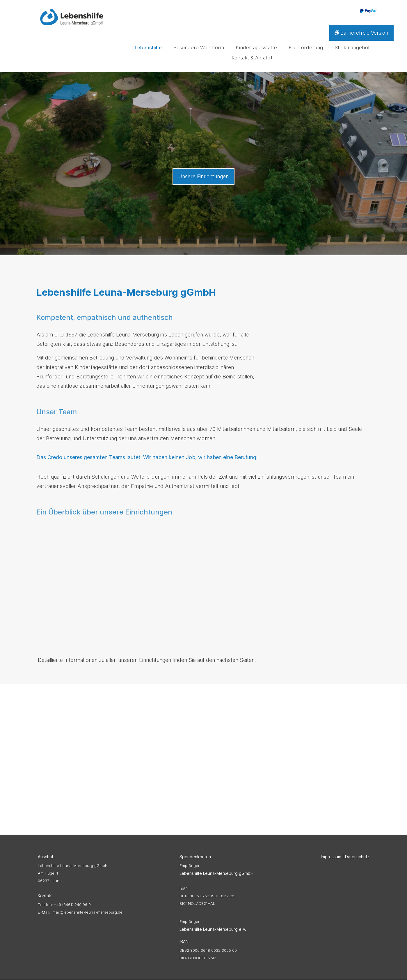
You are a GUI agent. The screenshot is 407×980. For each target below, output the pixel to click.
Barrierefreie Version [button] (360, 33)
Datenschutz (357, 857)
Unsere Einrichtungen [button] (204, 176)
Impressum (331, 857)
